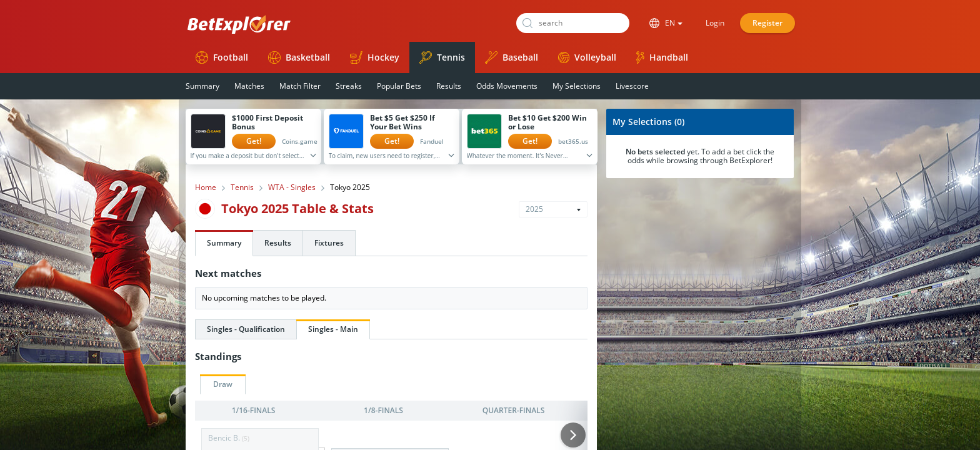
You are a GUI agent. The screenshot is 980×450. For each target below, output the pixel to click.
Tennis (442, 57)
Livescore (632, 86)
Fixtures (329, 243)
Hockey (375, 57)
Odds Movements (507, 86)
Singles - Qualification (246, 329)
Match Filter (300, 86)
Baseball (512, 57)
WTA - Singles (292, 187)
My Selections (577, 86)
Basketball (299, 57)
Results (449, 86)
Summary (202, 86)
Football (222, 57)
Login (715, 23)
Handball (662, 57)
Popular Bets (399, 86)
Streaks (349, 86)
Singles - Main (333, 329)
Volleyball (587, 57)
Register (767, 23)
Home (206, 187)
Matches (249, 86)
